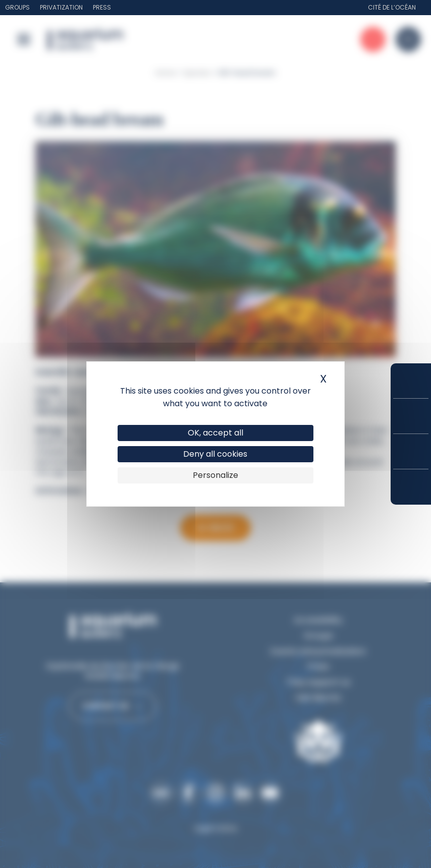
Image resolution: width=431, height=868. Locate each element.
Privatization (61, 7)
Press (102, 7)
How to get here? (411, 487)
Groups (17, 7)
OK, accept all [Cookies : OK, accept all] (215, 433)
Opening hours (411, 451)
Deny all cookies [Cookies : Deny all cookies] (215, 454)
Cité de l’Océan (392, 7)
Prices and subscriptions (411, 416)
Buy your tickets (411, 381)
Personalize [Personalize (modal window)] (215, 475)
